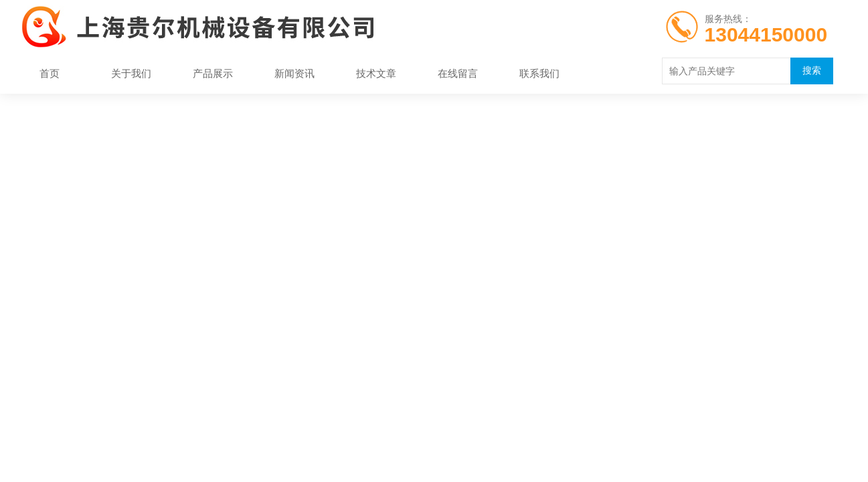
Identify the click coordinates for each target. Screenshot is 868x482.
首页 (50, 73)
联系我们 (539, 73)
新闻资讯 (294, 73)
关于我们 (131, 73)
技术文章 (376, 73)
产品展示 (213, 73)
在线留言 (458, 73)
